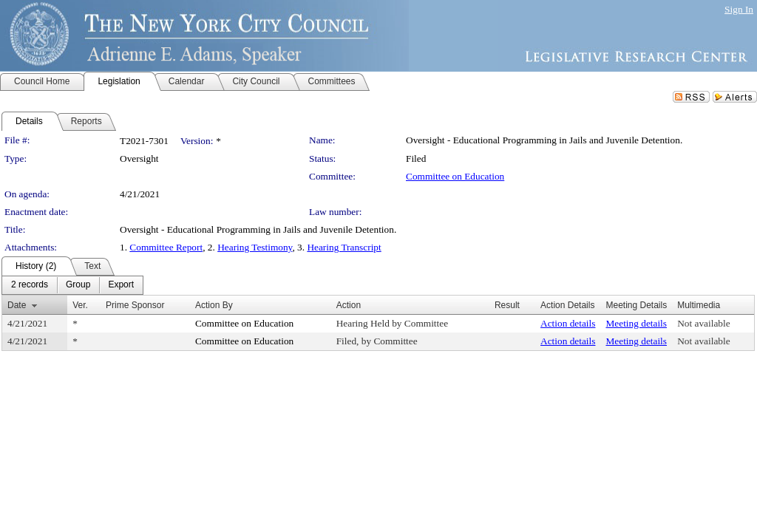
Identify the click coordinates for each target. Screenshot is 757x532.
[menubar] (72, 285)
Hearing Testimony (255, 247)
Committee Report (166, 247)
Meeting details (636, 323)
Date (17, 305)
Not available (703, 323)
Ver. (80, 305)
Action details (568, 323)
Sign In (739, 9)
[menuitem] (30, 285)
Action (349, 305)
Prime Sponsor (135, 305)
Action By (214, 305)
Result (507, 305)
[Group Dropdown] (78, 285)
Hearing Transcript (344, 247)
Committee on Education (455, 176)
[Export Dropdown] (121, 285)
